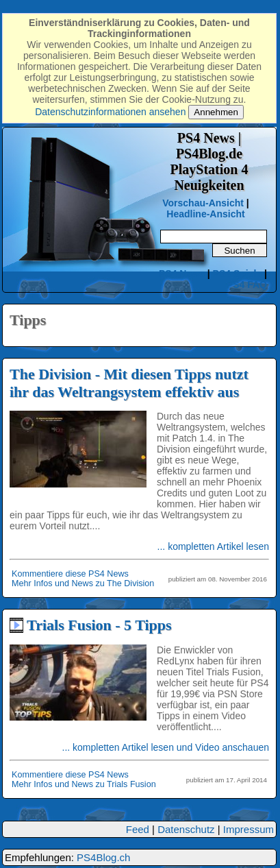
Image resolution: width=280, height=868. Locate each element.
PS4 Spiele (238, 274)
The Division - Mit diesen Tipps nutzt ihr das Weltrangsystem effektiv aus (129, 383)
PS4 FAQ (247, 285)
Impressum (249, 829)
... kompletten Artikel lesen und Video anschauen (166, 747)
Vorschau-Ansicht (203, 203)
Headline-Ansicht (205, 214)
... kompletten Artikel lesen (213, 546)
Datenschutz (186, 829)
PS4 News (183, 274)
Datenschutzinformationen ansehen (110, 112)
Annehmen (216, 112)
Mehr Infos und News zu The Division (83, 583)
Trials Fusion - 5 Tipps (99, 625)
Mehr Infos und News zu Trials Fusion (84, 784)
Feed (138, 829)
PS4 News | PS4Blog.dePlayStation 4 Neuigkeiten (209, 161)
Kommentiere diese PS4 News (70, 574)
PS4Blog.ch (103, 857)
